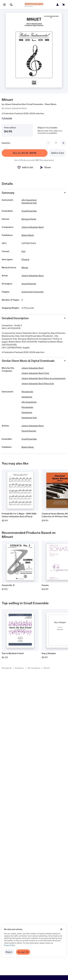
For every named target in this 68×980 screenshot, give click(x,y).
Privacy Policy (9, 945)
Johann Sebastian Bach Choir (35, 373)
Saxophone (19, 668)
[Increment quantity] (63, 143)
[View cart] (64, 5)
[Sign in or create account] (57, 5)
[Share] (45, 167)
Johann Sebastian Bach (16, 108)
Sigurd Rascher (29, 284)
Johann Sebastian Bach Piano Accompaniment (44, 378)
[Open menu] (4, 5)
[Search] (11, 5)
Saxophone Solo (29, 203)
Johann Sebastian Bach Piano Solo (38, 383)
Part (24, 251)
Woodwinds (7, 668)
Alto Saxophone (34, 668)
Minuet (25, 267)
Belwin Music (28, 235)
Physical (25, 259)
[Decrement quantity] (48, 143)
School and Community (33, 292)
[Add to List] (25, 167)
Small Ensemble (29, 211)
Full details (7, 118)
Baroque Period (29, 219)
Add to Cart (57, 153)
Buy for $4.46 (25, 153)
